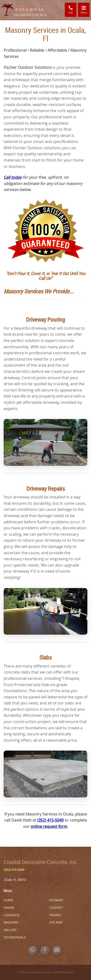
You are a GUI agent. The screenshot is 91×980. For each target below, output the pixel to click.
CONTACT (56, 908)
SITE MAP (56, 922)
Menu (85, 9)
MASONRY (11, 922)
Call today (13, 177)
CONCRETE (12, 915)
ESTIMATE (56, 900)
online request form (49, 826)
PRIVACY (55, 915)
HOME (8, 900)
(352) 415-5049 (50, 820)
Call (71, 10)
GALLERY (10, 930)
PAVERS (9, 908)
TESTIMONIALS (15, 937)
